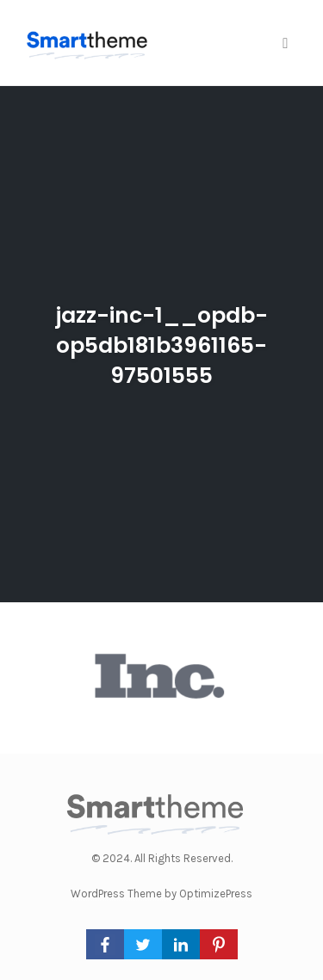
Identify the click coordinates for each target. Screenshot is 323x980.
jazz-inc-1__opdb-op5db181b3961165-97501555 (162, 345)
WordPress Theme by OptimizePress (161, 894)
